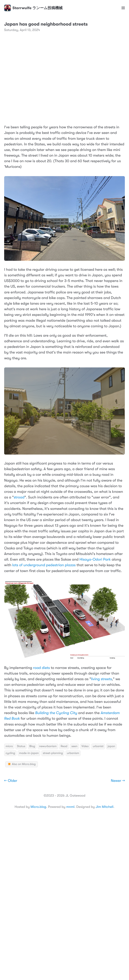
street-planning (53, 753)
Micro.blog (38, 807)
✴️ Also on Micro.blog (22, 764)
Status (21, 746)
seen (74, 746)
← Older (11, 781)
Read (64, 746)
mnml (70, 807)
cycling (10, 753)
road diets (42, 668)
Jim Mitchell (105, 807)
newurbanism (48, 746)
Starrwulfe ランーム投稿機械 (33, 8)
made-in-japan (29, 753)
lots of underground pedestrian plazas (43, 565)
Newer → (118, 781)
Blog (32, 746)
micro (9, 746)
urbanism (73, 753)
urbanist (98, 746)
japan (111, 746)
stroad (19, 497)
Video (85, 746)
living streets (101, 679)
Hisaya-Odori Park (95, 560)
